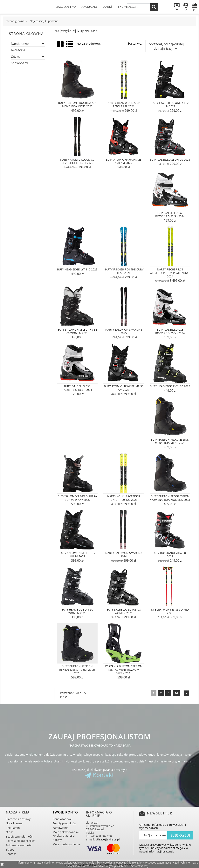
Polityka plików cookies (21, 841)
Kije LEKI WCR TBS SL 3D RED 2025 (170, 611)
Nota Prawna (14, 823)
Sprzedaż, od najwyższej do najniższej (166, 47)
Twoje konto (65, 812)
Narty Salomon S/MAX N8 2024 (124, 555)
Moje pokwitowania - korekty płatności (66, 834)
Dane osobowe (62, 819)
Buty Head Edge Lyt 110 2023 (170, 386)
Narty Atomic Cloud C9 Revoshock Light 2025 (77, 161)
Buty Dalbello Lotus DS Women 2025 (124, 611)
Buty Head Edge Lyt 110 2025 (77, 269)
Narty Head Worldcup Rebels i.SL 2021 (124, 104)
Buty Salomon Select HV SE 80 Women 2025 (77, 331)
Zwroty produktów (64, 823)
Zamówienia (61, 828)
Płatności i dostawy (18, 819)
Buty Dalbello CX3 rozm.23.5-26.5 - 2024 (170, 331)
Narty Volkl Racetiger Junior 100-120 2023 (124, 498)
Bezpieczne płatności (20, 836)
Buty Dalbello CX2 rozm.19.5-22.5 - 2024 (170, 214)
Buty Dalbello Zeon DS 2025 (170, 160)
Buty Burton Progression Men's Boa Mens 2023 (77, 104)
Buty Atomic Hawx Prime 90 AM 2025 (124, 388)
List (70, 45)
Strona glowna (26, 34)
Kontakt (103, 775)
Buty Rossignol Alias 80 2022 (170, 555)
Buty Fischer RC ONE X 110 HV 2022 (170, 104)
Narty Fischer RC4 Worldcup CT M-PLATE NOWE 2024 (170, 273)
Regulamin (13, 828)
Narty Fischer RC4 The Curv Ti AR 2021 (124, 271)
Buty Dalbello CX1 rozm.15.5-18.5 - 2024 (77, 388)
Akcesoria (89, 7)
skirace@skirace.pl (108, 839)
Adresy (57, 840)
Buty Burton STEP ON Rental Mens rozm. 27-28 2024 (77, 670)
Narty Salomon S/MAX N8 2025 (124, 331)
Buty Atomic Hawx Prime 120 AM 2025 (124, 161)
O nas (10, 832)
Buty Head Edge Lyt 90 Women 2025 (77, 611)
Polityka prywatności (19, 845)
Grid (61, 44)
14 (176, 693)
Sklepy (10, 849)
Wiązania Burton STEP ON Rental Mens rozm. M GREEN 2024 (124, 670)
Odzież (108, 7)
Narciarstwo (66, 7)
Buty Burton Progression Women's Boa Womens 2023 (170, 498)
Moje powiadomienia (66, 844)
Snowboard (19, 63)
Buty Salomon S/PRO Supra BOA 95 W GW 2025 (77, 498)
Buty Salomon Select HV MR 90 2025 (77, 555)
